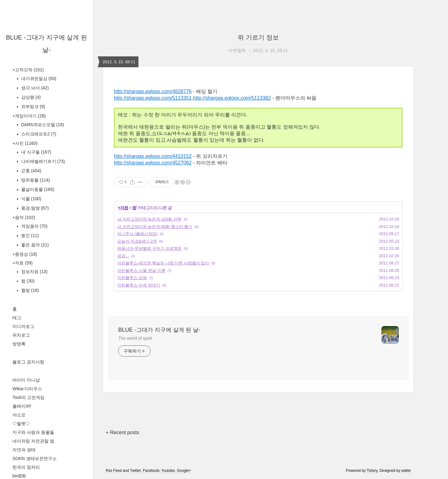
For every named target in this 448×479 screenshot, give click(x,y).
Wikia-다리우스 (27, 389)
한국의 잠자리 (26, 467)
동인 (29, 235)
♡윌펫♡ (21, 424)
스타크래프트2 (38, 134)
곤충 (30, 171)
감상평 (30, 97)
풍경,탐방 (34, 208)
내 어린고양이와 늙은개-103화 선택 (149, 219)
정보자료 (34, 272)
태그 (17, 318)
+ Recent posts (122, 432)
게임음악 (34, 226)
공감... (123, 256)
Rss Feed (114, 471)
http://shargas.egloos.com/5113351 (153, 98)
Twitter (135, 471)
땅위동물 (35, 180)
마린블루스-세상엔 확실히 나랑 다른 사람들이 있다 (163, 263)
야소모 (19, 415)
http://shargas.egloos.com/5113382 (232, 98)
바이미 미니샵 (26, 380)
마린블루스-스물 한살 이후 (141, 270)
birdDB (19, 476)
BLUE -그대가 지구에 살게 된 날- (159, 330)
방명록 (19, 344)
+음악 (24, 217)
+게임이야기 (29, 116)
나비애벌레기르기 (42, 161)
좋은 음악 (34, 245)
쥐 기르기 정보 (258, 37)
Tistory (372, 471)
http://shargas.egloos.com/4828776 (153, 91)
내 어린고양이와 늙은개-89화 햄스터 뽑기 (155, 227)
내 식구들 (35, 152)
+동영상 (25, 254)
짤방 (29, 290)
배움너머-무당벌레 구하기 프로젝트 (149, 248)
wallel (406, 471)
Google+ (184, 471)
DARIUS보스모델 (42, 125)
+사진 (25, 143)
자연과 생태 (24, 450)
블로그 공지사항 (28, 362)
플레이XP (22, 406)
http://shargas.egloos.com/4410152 (153, 156)
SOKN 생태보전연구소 (35, 458)
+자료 (23, 263)
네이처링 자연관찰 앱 (33, 441)
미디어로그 (23, 326)
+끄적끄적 (28, 70)
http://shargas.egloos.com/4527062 (153, 163)
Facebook (151, 471)
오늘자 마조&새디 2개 (137, 241)
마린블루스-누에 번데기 (139, 285)
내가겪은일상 (38, 78)
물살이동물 (37, 189)
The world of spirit (135, 338)
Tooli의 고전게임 (28, 397)
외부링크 (33, 107)
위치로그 (21, 335)
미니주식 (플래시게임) (137, 234)
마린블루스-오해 (132, 278)
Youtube (168, 471)
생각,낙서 (34, 88)
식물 (30, 199)
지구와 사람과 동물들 (33, 432)
